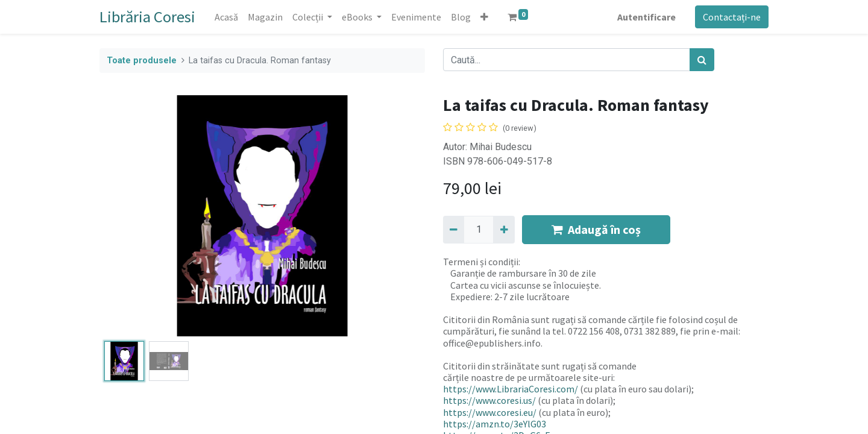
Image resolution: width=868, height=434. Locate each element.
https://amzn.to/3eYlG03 (495, 424)
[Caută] (702, 60)
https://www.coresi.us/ (489, 400)
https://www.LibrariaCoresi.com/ (511, 389)
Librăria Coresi (147, 17)
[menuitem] (226, 17)
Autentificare (646, 17)
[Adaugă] (504, 230)
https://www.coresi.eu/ (490, 412)
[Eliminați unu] (454, 230)
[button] (484, 17)
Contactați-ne (732, 17)
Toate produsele (142, 61)
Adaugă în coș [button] (596, 229)
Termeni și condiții (481, 262)
